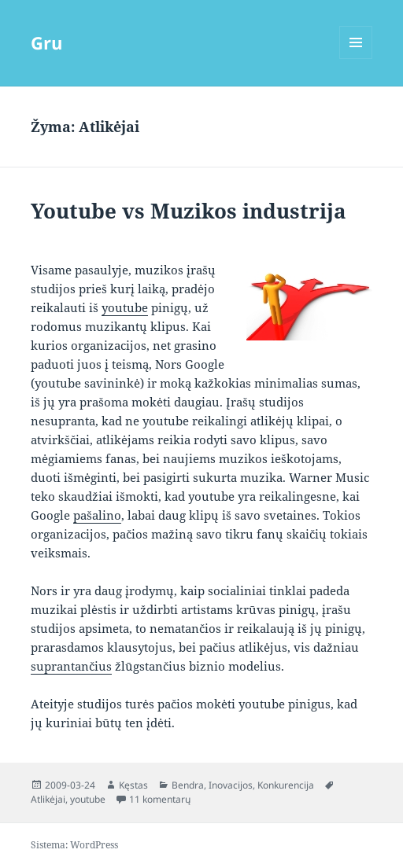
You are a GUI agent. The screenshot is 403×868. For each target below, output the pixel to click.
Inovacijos (231, 785)
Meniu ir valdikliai (356, 59)
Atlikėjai (48, 799)
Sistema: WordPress (74, 845)
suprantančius (71, 666)
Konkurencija (286, 785)
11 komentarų (160, 799)
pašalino (97, 515)
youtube (125, 307)
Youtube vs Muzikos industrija (189, 211)
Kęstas (133, 785)
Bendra (188, 785)
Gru (46, 42)
